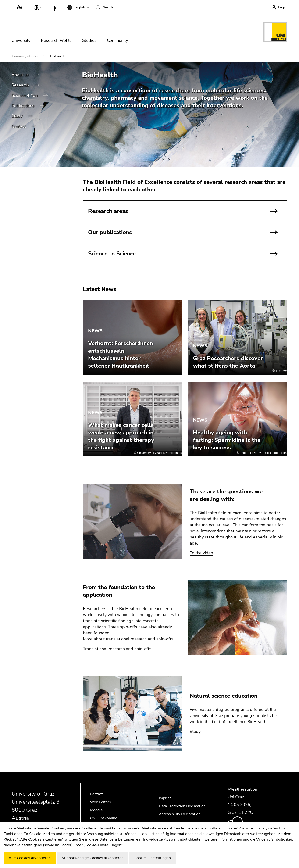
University (21, 40)
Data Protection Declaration (182, 806)
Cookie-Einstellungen (153, 858)
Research (21, 85)
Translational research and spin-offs (117, 649)
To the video (201, 553)
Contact (19, 126)
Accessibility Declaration (180, 814)
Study (18, 116)
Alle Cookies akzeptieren (30, 858)
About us (21, 75)
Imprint (165, 798)
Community (117, 40)
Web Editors (100, 802)
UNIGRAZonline (104, 818)
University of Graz (25, 56)
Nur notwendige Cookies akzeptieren (93, 858)
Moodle (96, 810)
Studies (89, 40)
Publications (23, 106)
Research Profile (56, 40)
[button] (21, 7)
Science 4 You (25, 95)
